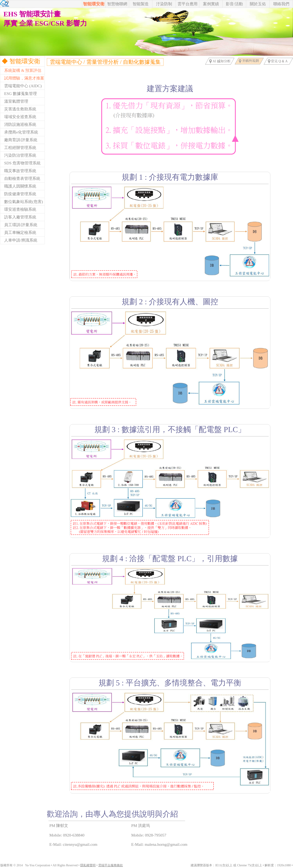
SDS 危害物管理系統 (20, 163)
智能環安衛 (94, 4)
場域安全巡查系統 (18, 117)
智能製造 (141, 4)
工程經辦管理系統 (18, 148)
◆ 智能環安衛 (20, 61)
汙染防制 (164, 4)
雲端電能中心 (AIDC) (21, 86)
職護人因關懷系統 (18, 186)
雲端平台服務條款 (111, 865)
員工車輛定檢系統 (18, 233)
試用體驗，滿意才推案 (22, 78)
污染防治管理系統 (18, 155)
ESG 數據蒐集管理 (19, 94)
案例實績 (211, 4)
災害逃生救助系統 (18, 109)
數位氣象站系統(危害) (22, 202)
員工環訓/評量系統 (19, 225)
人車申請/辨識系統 (19, 240)
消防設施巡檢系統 (18, 124)
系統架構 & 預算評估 (21, 70)
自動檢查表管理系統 (20, 179)
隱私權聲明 (88, 865)
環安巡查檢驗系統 (18, 209)
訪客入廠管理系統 (18, 217)
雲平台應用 (188, 4)
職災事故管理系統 (18, 171)
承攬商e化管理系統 (19, 132)
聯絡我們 (281, 4)
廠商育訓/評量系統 (19, 140)
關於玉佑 (258, 4)
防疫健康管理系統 (18, 194)
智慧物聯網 (117, 4)
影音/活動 (234, 4)
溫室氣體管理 (14, 101)
